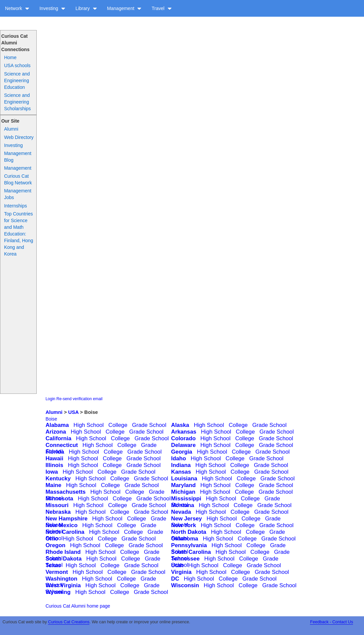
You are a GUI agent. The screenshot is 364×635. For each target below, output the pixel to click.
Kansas (181, 472)
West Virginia (63, 585)
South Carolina (191, 552)
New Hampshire (66, 519)
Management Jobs (18, 194)
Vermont (57, 572)
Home (10, 57)
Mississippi (186, 499)
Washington (61, 579)
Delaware (184, 445)
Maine (53, 485)
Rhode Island (63, 552)
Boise (51, 419)
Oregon (55, 545)
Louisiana (184, 479)
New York (184, 525)
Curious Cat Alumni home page (78, 606)
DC (175, 579)
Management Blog (18, 157)
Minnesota (59, 499)
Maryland (184, 485)
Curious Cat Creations (69, 622)
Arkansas (184, 432)
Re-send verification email (79, 399)
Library (86, 8)
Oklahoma (185, 539)
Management (124, 8)
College (118, 425)
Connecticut (62, 445)
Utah (177, 565)
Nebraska (58, 512)
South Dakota (63, 559)
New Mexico (61, 525)
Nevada (181, 512)
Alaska (180, 425)
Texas (53, 565)
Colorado (184, 438)
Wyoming (58, 592)
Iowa (52, 472)
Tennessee (186, 559)
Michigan (183, 492)
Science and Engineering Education (17, 81)
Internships (15, 206)
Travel (161, 8)
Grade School (149, 425)
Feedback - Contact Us (331, 622)
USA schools (17, 65)
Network (17, 8)
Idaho (179, 458)
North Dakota (189, 532)
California (58, 438)
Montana (183, 505)
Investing (52, 8)
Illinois (54, 465)
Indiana (181, 465)
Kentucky (58, 479)
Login (50, 399)
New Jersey (187, 519)
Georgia (182, 452)
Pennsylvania (189, 545)
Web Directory (19, 137)
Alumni (11, 129)
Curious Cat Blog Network (18, 179)
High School (89, 425)
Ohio (52, 539)
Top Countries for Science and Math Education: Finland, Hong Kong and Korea (19, 234)
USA (73, 412)
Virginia (181, 572)
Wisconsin (185, 585)
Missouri (57, 505)
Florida (55, 452)
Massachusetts (65, 492)
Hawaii (54, 458)
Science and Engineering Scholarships (17, 102)
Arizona (56, 432)
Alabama (57, 425)
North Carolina (65, 532)
